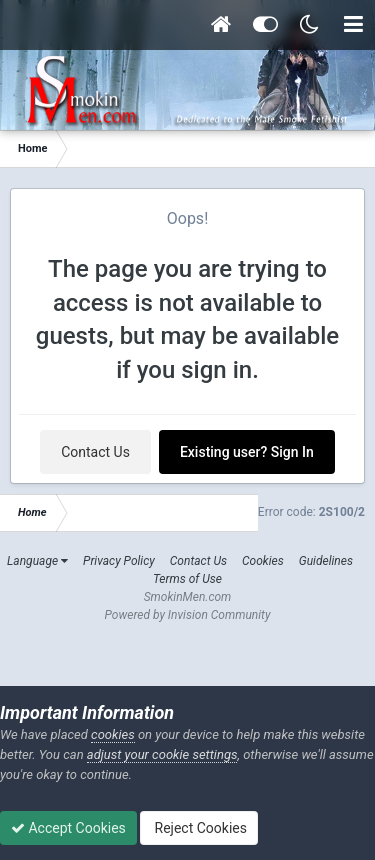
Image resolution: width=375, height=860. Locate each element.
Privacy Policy (119, 561)
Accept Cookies (68, 828)
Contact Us (95, 452)
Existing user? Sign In (247, 452)
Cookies (263, 561)
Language (37, 561)
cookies (113, 734)
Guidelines (326, 561)
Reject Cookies (199, 828)
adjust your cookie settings (162, 754)
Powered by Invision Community (188, 615)
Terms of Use (187, 579)
